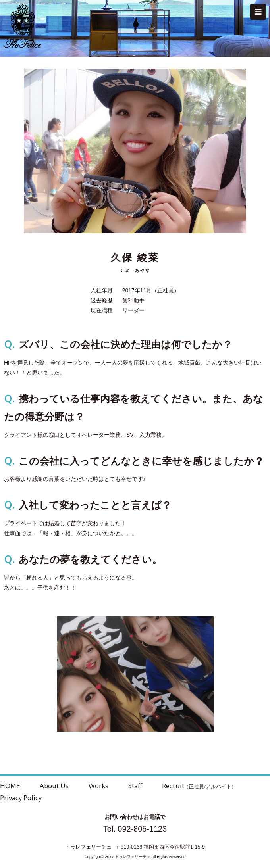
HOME (10, 786)
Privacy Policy (21, 798)
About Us (54, 786)
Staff (135, 786)
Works (98, 786)
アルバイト (219, 786)
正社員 (196, 786)
